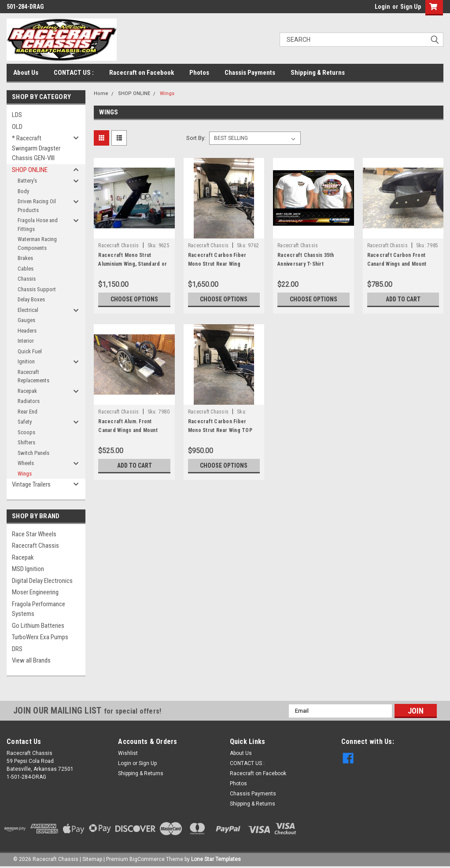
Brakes (25, 258)
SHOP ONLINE (30, 170)
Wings (25, 474)
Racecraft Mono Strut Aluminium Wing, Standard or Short (133, 264)
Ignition (26, 361)
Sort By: (196, 138)
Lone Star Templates (216, 859)
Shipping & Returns (318, 73)
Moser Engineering (35, 592)
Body (23, 191)
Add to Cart (403, 299)
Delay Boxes (31, 299)
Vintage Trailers (31, 484)
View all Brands (31, 660)
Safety (25, 422)
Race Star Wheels (34, 534)
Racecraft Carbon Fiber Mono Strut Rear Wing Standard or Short (217, 264)
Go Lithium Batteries (38, 626)
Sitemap (92, 859)
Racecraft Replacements (33, 376)
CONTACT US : (74, 73)
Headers (27, 331)
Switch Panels (33, 453)
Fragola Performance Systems (39, 609)
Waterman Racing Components (37, 244)
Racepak (27, 391)
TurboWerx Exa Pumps (40, 637)
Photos (199, 73)
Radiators (29, 401)
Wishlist (128, 753)
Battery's (27, 181)
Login (382, 7)
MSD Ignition (28, 569)
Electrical (28, 310)
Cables (26, 269)
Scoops (26, 432)
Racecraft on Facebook (142, 73)
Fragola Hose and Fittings (38, 225)
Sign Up (411, 7)
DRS (17, 649)
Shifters (26, 442)
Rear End (28, 412)
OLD (17, 127)
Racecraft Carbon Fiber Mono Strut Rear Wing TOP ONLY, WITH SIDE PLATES (220, 430)
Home (101, 93)
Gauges (26, 320)
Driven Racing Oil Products (37, 206)
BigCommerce (147, 859)
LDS (17, 115)
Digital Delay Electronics (42, 581)
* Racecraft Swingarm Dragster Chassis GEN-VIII (36, 148)
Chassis (27, 279)
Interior (26, 341)
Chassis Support (37, 289)
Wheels (26, 463)
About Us (26, 73)
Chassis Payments (250, 73)
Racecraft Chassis (35, 546)
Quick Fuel (30, 351)
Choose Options (134, 299)
